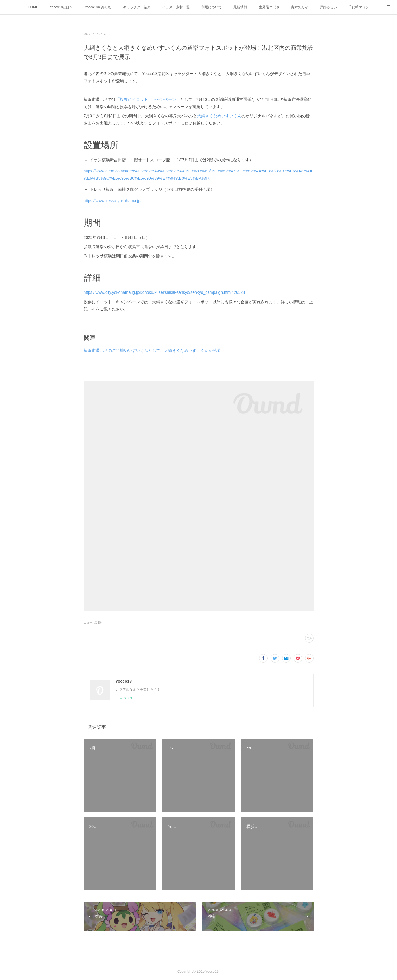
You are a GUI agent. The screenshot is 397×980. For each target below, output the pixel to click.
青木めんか (300, 7)
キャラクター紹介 (137, 7)
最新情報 (240, 7)
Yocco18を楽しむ (98, 7)
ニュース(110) (93, 623)
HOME (33, 7)
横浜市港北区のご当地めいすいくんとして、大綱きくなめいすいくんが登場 (152, 350)
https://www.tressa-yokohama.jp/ (113, 201)
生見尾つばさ (269, 7)
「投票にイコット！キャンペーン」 (148, 99)
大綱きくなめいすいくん (219, 116)
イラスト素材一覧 (176, 7)
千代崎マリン (359, 7)
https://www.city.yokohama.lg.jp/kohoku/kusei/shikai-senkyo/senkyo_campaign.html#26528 (164, 292)
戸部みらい (328, 7)
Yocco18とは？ (62, 7)
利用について (212, 7)
